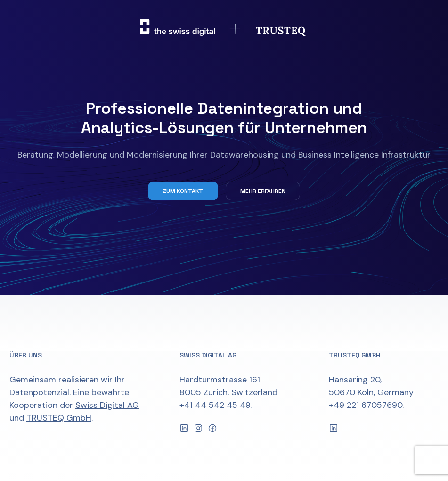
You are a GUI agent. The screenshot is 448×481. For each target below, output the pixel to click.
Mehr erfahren (263, 191)
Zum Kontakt (183, 191)
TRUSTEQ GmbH (59, 418)
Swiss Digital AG (107, 405)
